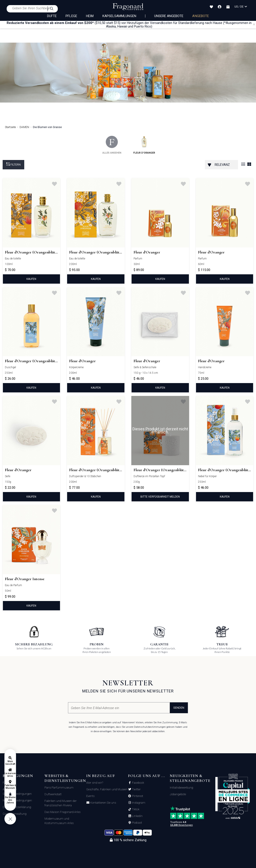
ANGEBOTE (200, 16)
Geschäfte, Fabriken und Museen (107, 789)
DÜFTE (52, 16)
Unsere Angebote (169, 16)
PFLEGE (71, 16)
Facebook (138, 783)
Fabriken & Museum (10, 787)
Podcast (137, 823)
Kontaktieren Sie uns (103, 803)
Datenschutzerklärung (17, 807)
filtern (13, 164)
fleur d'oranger (144, 145)
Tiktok (135, 809)
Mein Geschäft (10, 763)
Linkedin (137, 816)
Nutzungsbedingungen (17, 800)
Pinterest (137, 796)
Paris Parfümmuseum (59, 788)
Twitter (136, 789)
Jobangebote (178, 794)
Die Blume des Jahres (10, 800)
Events (90, 796)
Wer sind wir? (95, 783)
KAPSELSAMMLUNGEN (119, 16)
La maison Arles (10, 775)
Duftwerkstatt (53, 794)
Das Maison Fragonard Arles (62, 812)
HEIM (90, 16)
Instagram (138, 803)
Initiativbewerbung (181, 788)
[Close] (254, 24)
